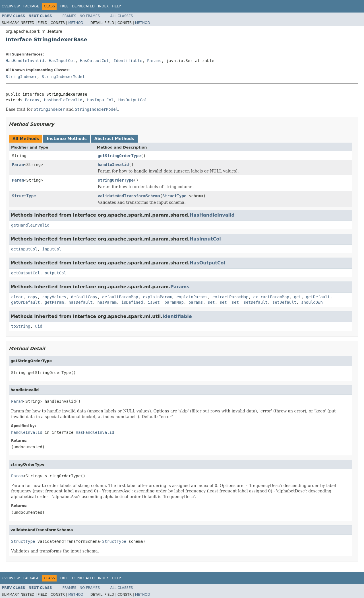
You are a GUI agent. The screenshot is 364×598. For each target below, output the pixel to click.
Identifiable (128, 61)
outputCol (55, 273)
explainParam (157, 297)
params (196, 302)
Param (18, 165)
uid (39, 326)
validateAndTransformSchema (129, 196)
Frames (70, 16)
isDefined (132, 302)
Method (76, 23)
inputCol (52, 249)
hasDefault (80, 302)
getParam (54, 302)
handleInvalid (113, 165)
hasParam (107, 302)
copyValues (54, 297)
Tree (64, 6)
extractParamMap (230, 297)
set (211, 302)
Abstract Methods (114, 139)
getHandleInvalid (30, 225)
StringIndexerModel (63, 77)
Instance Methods (67, 139)
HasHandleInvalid (25, 61)
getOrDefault (25, 302)
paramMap (174, 302)
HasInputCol (62, 61)
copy (33, 297)
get (298, 297)
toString (21, 326)
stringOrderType (116, 180)
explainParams (192, 297)
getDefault (318, 297)
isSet (154, 302)
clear (17, 297)
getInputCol (24, 249)
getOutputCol (25, 273)
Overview (11, 6)
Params (154, 61)
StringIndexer (21, 77)
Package (31, 6)
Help (116, 6)
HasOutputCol (94, 61)
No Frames (90, 16)
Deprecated (83, 6)
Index (104, 6)
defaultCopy (84, 297)
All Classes (122, 16)
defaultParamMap (120, 297)
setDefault (256, 302)
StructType (24, 196)
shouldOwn (312, 302)
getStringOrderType (119, 156)
